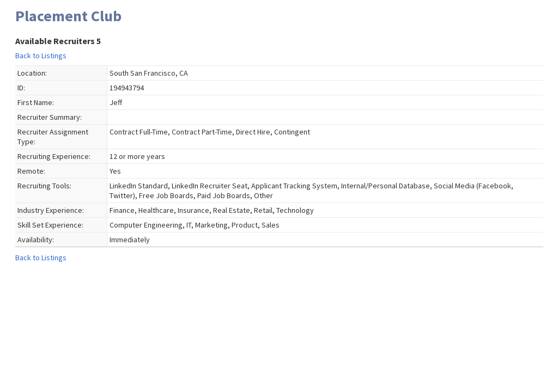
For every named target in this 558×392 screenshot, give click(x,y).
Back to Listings (41, 56)
